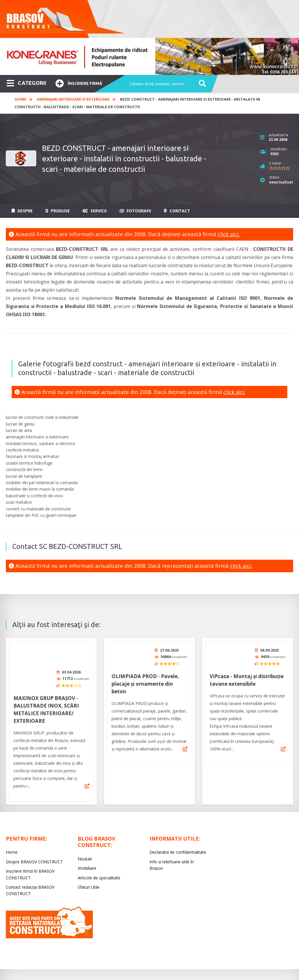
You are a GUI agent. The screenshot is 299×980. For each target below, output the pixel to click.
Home (20, 99)
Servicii (95, 211)
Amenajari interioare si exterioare (73, 99)
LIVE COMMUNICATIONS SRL (205, 961)
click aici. (229, 234)
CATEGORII (26, 83)
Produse (58, 211)
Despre (22, 211)
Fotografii (135, 211)
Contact (177, 211)
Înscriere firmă (79, 83)
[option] (149, 56)
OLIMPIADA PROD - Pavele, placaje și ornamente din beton (145, 684)
